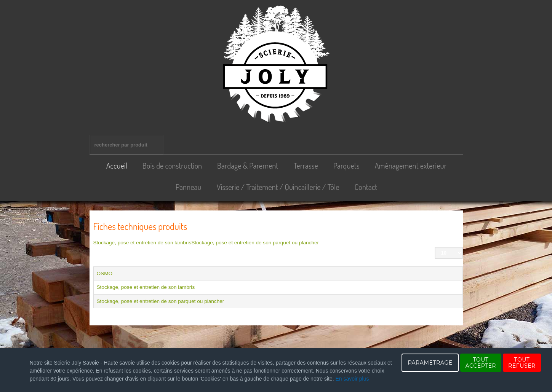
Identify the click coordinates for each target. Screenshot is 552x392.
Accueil (117, 166)
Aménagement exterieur (411, 166)
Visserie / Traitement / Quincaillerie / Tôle (278, 187)
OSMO (105, 273)
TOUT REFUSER (522, 363)
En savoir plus (352, 379)
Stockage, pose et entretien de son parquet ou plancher (255, 243)
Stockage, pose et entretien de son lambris (142, 243)
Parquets (346, 166)
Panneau (189, 187)
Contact (366, 187)
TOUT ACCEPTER (481, 363)
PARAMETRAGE (430, 363)
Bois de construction (172, 166)
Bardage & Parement (248, 166)
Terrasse (306, 166)
